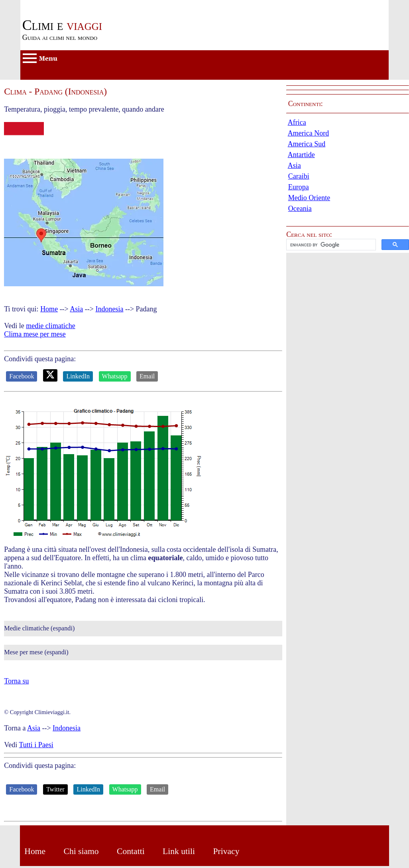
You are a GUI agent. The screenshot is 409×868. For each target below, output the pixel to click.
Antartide (301, 155)
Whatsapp (115, 376)
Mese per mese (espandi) (36, 652)
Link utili (179, 851)
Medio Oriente (309, 198)
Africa (297, 122)
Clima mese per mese (35, 334)
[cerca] (330, 245)
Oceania (300, 209)
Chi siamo (81, 851)
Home (49, 309)
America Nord (308, 133)
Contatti (131, 851)
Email (147, 376)
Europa (299, 187)
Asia (76, 309)
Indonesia (109, 309)
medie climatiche (50, 326)
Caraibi (299, 176)
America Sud (307, 144)
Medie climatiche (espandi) (39, 628)
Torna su (16, 681)
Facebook (22, 376)
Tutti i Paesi (36, 745)
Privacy (226, 851)
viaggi (62, 25)
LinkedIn (78, 376)
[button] (348, 245)
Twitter (55, 789)
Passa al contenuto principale (62, 4)
